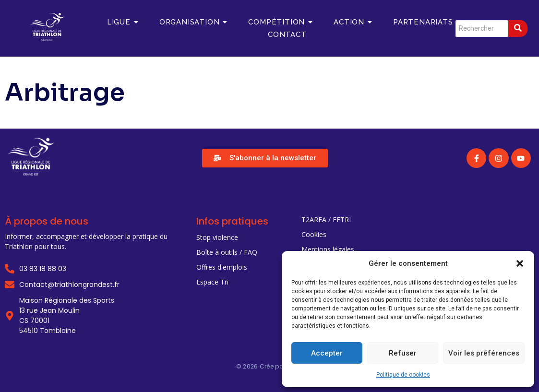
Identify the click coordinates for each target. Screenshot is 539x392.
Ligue (122, 22)
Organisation (193, 22)
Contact (287, 35)
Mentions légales (328, 249)
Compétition (280, 22)
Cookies (314, 234)
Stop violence (217, 237)
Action (353, 22)
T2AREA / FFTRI (326, 220)
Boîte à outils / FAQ (227, 252)
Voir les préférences (484, 353)
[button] (520, 263)
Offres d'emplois (222, 267)
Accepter (327, 353)
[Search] (482, 29)
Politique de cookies (403, 375)
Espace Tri (212, 282)
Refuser (403, 353)
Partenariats (427, 22)
